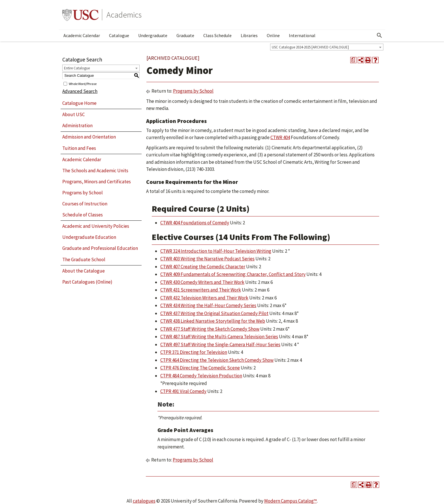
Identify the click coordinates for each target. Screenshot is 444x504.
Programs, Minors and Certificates (97, 182)
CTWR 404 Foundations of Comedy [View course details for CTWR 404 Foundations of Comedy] (195, 223)
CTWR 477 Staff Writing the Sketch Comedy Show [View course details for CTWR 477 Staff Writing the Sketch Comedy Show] (210, 329)
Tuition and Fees (79, 148)
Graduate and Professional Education (100, 248)
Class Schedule (217, 35)
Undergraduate (153, 35)
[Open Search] (379, 35)
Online (273, 35)
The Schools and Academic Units (95, 171)
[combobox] (327, 47)
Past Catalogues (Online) (87, 282)
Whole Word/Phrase (83, 83)
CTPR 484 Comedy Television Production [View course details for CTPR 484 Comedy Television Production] (201, 376)
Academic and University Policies (96, 226)
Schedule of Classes (83, 215)
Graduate (185, 35)
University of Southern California (80, 15)
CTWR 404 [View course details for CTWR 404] (280, 137)
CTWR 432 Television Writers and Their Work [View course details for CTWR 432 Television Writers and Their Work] (204, 298)
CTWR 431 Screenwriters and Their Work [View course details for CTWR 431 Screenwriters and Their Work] (201, 290)
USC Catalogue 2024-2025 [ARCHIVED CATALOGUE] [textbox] (310, 47)
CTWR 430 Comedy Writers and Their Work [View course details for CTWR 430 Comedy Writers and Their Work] (202, 282)
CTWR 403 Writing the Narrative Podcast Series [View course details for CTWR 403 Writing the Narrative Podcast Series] (207, 259)
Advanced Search (80, 91)
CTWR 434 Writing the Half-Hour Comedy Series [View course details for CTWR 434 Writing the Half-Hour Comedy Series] (208, 305)
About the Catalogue (84, 271)
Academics (124, 15)
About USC (73, 114)
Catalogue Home (79, 103)
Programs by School (83, 193)
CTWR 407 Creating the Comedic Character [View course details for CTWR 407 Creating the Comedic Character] (203, 267)
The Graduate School (84, 260)
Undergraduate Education (89, 237)
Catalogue (119, 35)
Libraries (249, 35)
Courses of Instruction (85, 204)
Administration (77, 126)
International (302, 35)
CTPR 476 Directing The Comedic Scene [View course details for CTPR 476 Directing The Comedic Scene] (200, 368)
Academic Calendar (82, 35)
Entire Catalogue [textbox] (77, 68)
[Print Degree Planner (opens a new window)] (353, 60)
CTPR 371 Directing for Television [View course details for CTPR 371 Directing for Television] (194, 352)
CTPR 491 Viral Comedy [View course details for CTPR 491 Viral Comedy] (183, 391)
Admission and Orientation (89, 137)
